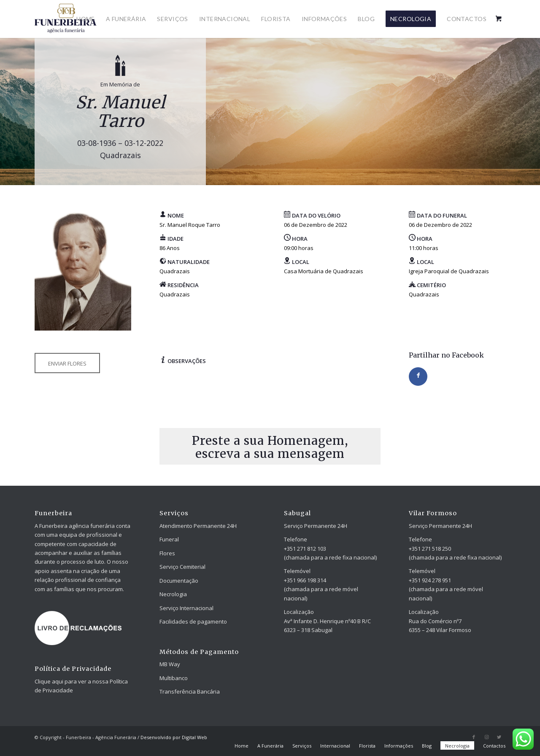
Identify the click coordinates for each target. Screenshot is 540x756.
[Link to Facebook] (474, 737)
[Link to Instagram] (486, 737)
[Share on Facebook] (418, 377)
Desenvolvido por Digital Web (174, 737)
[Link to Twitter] (499, 737)
